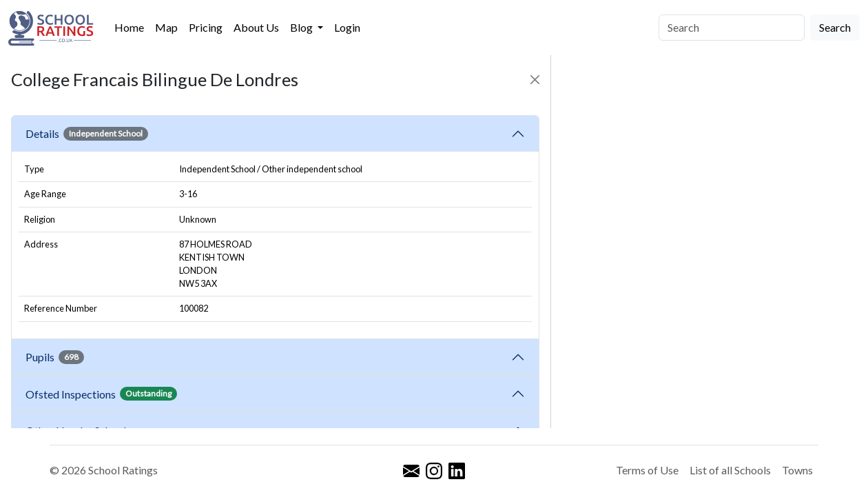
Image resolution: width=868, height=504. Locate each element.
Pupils (55, 357)
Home (129, 27)
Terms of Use (647, 470)
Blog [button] (302, 27)
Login (347, 27)
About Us (256, 27)
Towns (797, 470)
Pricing (206, 27)
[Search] (732, 28)
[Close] (535, 80)
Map (166, 27)
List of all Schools (730, 470)
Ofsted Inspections (101, 394)
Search (835, 27)
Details (87, 134)
